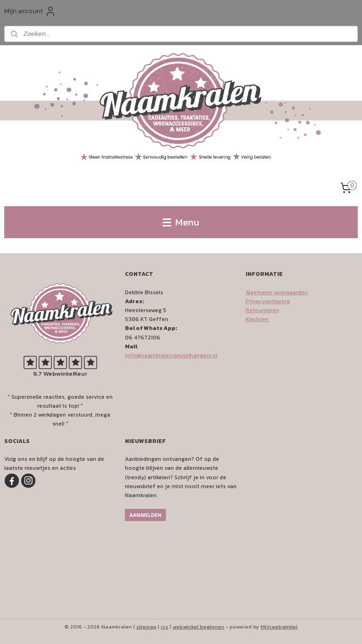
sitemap (146, 627)
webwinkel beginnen (198, 627)
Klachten (257, 319)
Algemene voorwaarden (277, 292)
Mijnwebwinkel (279, 627)
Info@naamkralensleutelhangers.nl (171, 355)
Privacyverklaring (268, 301)
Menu (181, 222)
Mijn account (30, 11)
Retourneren (262, 310)
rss (165, 627)
